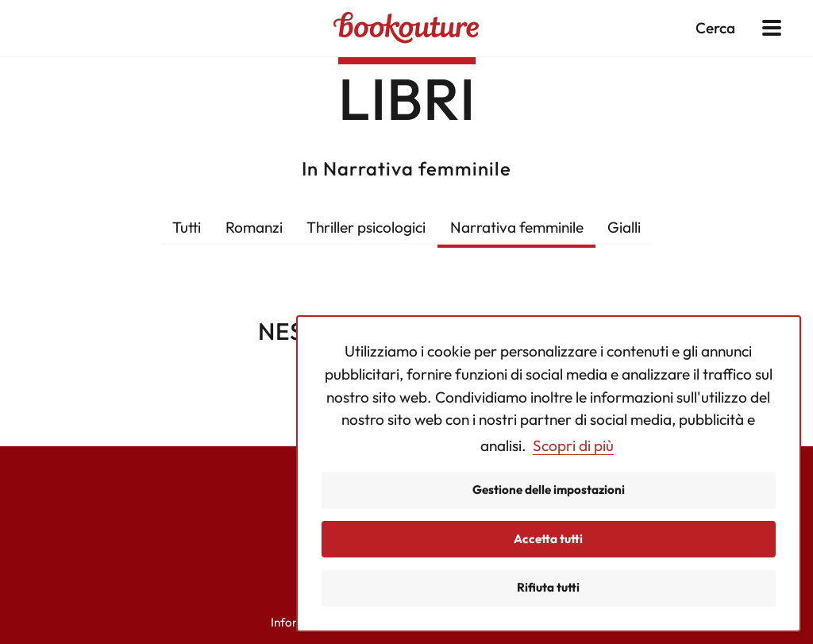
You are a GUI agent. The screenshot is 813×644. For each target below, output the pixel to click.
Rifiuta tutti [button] (548, 587)
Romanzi (254, 227)
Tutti (187, 227)
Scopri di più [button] (573, 445)
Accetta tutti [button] (548, 539)
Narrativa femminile (517, 227)
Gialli (624, 227)
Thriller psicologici (366, 227)
